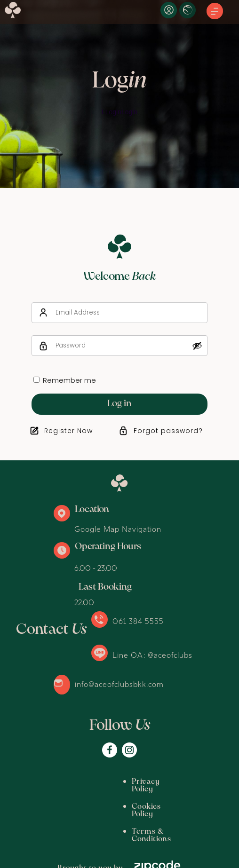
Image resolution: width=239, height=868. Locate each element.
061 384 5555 (138, 621)
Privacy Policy (61, 782)
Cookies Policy (127, 782)
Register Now (68, 431)
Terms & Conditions (72, 799)
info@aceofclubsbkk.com (119, 684)
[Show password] (197, 346)
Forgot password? (168, 431)
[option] (119, 94)
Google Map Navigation (118, 529)
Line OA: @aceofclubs (152, 655)
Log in (119, 404)
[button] (215, 12)
